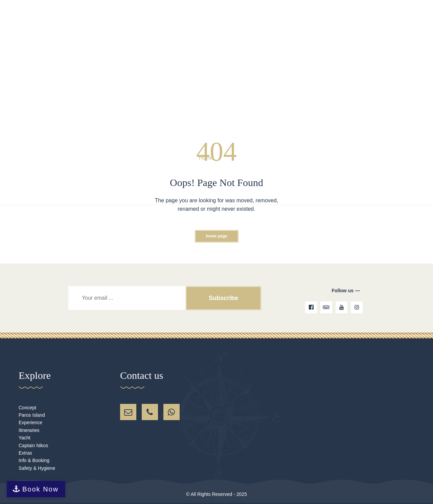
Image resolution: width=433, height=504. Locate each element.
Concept (27, 408)
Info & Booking (34, 460)
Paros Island (32, 415)
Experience (30, 422)
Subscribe (223, 298)
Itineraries (29, 430)
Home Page (216, 236)
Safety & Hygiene (37, 468)
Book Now (40, 489)
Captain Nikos (33, 445)
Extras (25, 453)
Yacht (25, 438)
